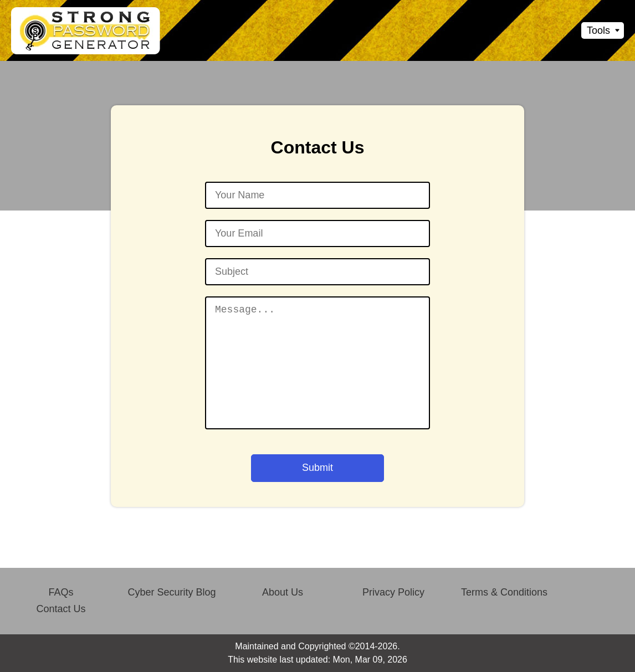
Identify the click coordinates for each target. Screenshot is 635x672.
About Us (283, 592)
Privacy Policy (393, 592)
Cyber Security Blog (171, 592)
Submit (317, 468)
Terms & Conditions (504, 592)
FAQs (61, 592)
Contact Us (61, 609)
